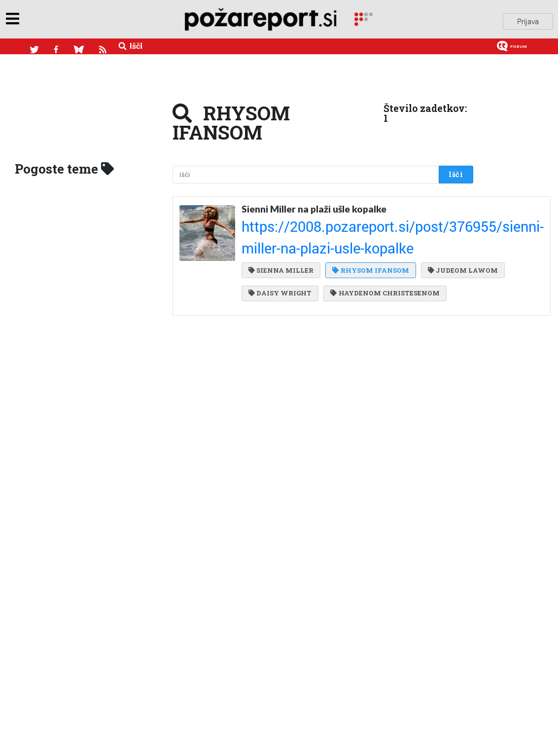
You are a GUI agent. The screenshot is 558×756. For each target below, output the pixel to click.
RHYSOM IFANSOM (368, 232)
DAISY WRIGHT (367, 252)
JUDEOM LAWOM (283, 252)
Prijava (528, 19)
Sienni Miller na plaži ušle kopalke (314, 204)
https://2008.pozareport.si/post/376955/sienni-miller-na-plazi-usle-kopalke (347, 216)
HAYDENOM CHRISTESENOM (303, 272)
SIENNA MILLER (281, 232)
